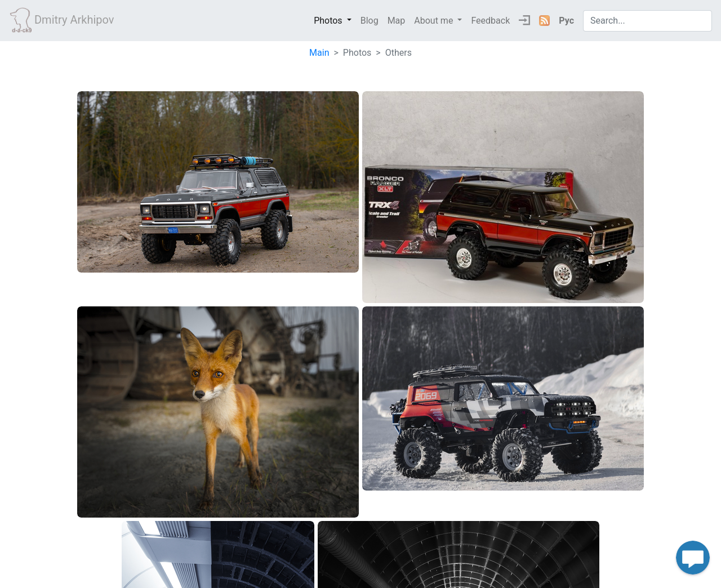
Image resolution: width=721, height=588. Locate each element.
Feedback (490, 21)
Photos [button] (329, 21)
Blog (370, 21)
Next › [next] (537, 538)
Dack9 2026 (361, 575)
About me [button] (435, 21)
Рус (566, 21)
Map (397, 21)
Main (319, 53)
